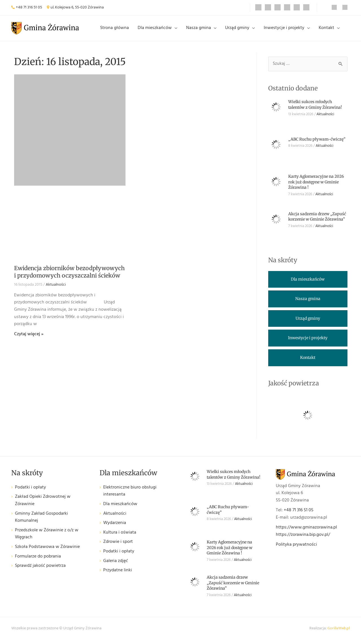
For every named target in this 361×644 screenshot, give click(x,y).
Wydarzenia (115, 528)
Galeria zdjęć (116, 565)
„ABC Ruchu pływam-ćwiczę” (317, 143)
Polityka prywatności (296, 549)
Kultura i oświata (120, 537)
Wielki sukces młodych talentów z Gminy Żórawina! (315, 109)
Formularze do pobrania (38, 561)
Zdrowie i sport (118, 546)
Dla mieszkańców (163, 30)
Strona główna (125, 30)
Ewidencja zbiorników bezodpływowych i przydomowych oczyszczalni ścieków (69, 276)
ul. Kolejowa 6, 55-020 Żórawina (77, 7)
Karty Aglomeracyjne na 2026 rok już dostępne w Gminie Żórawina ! (316, 186)
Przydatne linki (118, 575)
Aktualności (56, 289)
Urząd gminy (242, 30)
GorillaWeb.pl (339, 633)
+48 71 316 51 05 (29, 7)
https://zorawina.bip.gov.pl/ (303, 539)
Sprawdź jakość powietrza (40, 570)
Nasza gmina (205, 30)
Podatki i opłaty (30, 492)
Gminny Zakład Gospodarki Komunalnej (41, 522)
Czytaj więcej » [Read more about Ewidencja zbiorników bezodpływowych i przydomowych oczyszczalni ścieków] (29, 338)
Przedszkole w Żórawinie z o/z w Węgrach (47, 538)
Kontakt (327, 30)
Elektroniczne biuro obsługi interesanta (130, 495)
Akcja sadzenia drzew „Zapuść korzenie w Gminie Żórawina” (317, 221)
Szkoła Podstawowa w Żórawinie (47, 551)
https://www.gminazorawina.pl (306, 532)
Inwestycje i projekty (287, 30)
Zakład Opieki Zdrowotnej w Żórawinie (43, 505)
